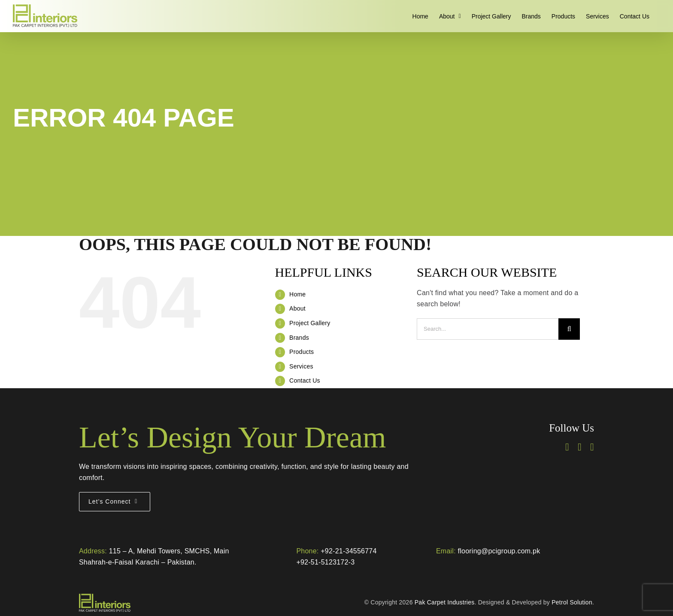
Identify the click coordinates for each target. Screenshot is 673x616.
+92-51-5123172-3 (325, 562)
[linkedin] (592, 447)
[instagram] (580, 447)
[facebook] (567, 447)
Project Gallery (310, 323)
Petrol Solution (572, 602)
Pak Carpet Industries (445, 602)
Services (301, 366)
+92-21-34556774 (349, 551)
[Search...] (488, 329)
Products (302, 352)
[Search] (569, 329)
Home (297, 294)
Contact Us (305, 380)
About (297, 308)
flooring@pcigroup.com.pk (499, 551)
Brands (299, 338)
